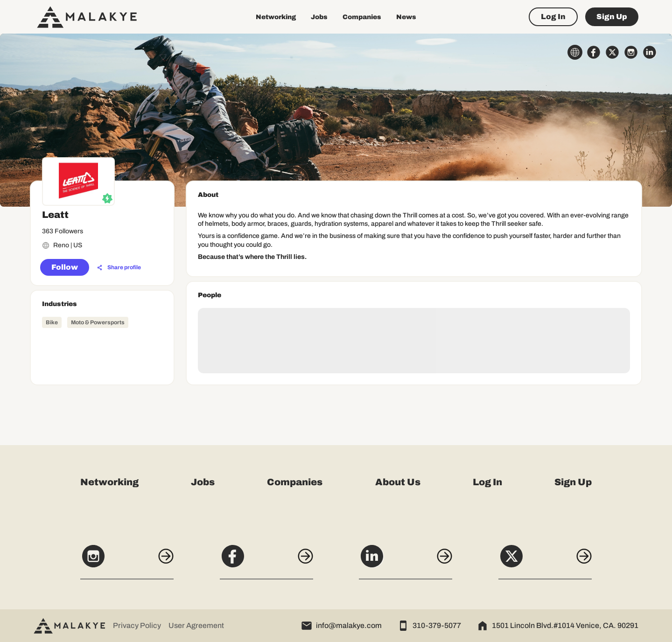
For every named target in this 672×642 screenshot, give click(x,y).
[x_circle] (612, 52)
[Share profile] (119, 268)
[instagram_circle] (631, 52)
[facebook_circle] (594, 52)
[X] (545, 561)
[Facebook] (266, 561)
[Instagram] (127, 561)
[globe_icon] (575, 52)
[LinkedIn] (406, 561)
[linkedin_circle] (650, 52)
